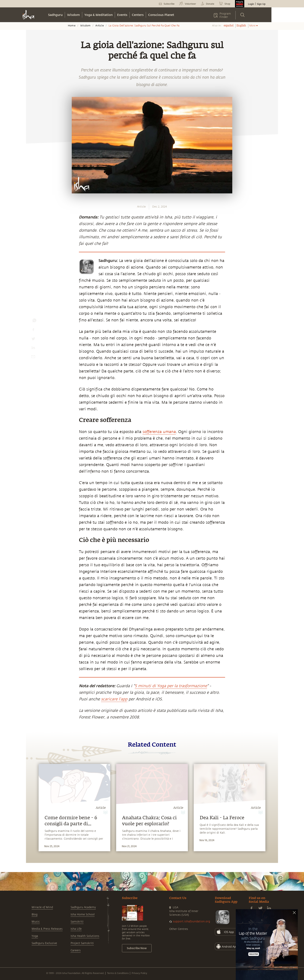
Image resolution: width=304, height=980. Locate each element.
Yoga (35, 936)
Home (72, 26)
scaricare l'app (114, 699)
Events (122, 15)
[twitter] (33, 340)
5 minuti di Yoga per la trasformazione (171, 686)
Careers (76, 950)
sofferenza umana (159, 432)
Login (251, 4)
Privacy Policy (139, 973)
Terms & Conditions (118, 973)
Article (99, 26)
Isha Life (76, 929)
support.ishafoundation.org (191, 921)
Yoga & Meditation (98, 15)
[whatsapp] (34, 321)
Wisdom (73, 15)
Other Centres (179, 929)
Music (36, 922)
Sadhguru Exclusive (44, 943)
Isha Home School (83, 914)
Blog (35, 914)
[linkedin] (33, 349)
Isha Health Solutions (85, 936)
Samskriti (77, 922)
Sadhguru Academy (83, 907)
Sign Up (261, 4)
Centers (138, 15)
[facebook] (33, 330)
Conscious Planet (161, 15)
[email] (33, 357)
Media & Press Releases (47, 929)
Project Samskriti (82, 943)
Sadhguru (55, 15)
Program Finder (225, 15)
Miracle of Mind (42, 907)
